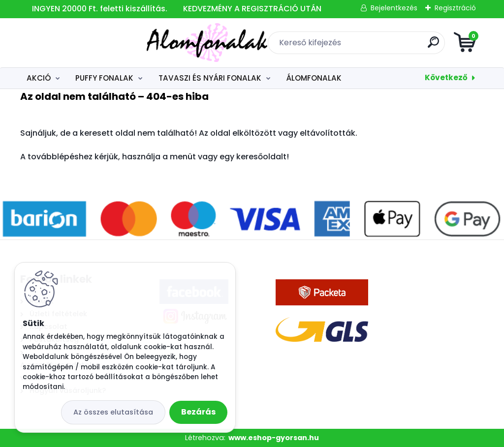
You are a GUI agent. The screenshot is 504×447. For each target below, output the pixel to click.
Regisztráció (455, 8)
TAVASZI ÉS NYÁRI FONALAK (210, 78)
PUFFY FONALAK (104, 78)
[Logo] (80, 43)
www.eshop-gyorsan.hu (274, 438)
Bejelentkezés (394, 8)
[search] (370, 46)
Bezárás (198, 412)
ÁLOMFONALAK (314, 78)
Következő (446, 77)
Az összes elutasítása (113, 412)
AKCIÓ (39, 78)
